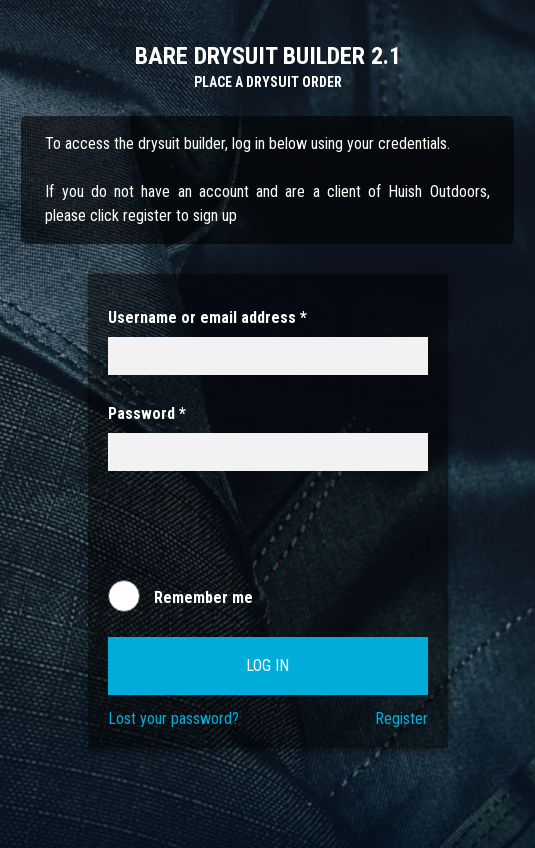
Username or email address (207, 317)
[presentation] (260, 535)
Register (401, 718)
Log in (267, 665)
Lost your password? (173, 718)
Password (147, 413)
